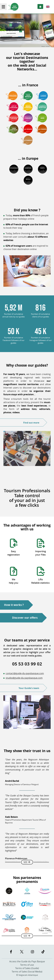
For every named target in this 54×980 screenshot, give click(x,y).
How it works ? (14, 605)
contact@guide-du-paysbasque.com (25, 673)
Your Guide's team (29, 688)
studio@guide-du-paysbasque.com (24, 678)
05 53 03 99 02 (27, 664)
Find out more (31, 423)
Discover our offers (25, 618)
